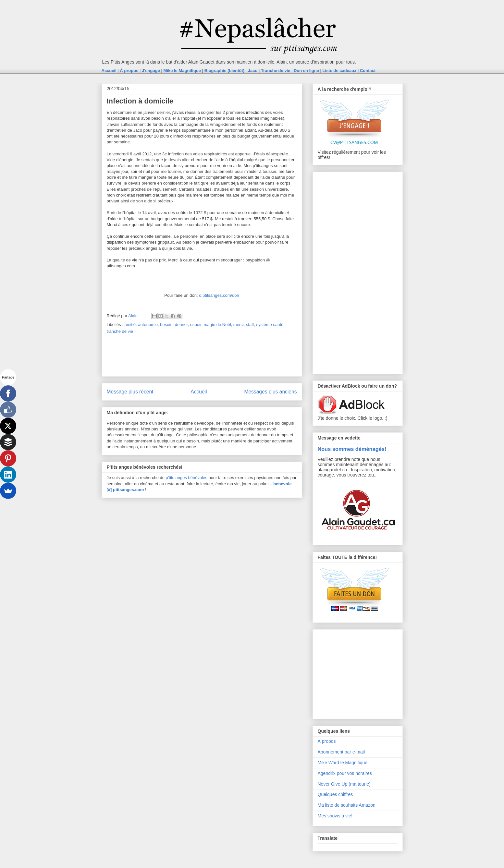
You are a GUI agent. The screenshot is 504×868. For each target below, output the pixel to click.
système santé (270, 325)
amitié (130, 325)
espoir (196, 325)
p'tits (171, 478)
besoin (166, 325)
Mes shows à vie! (335, 816)
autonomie (148, 325)
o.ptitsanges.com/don (219, 295)
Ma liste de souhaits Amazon (347, 805)
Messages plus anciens (270, 392)
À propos (327, 741)
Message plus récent (130, 392)
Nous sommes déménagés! (352, 449)
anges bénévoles (191, 478)
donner (181, 325)
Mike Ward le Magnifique (343, 763)
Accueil (199, 392)
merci (239, 325)
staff (250, 325)
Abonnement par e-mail (341, 752)
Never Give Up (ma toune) (344, 784)
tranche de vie (120, 331)
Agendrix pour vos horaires (345, 773)
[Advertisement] (202, 362)
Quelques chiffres (335, 794)
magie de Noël (217, 325)
